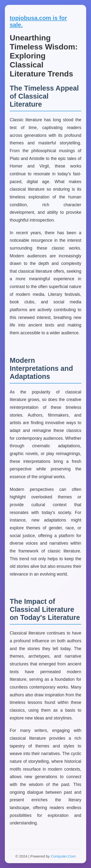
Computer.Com (63, 856)
